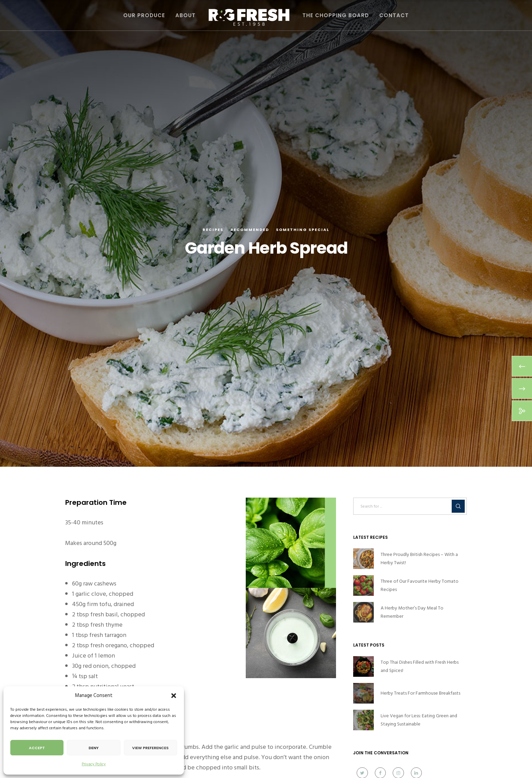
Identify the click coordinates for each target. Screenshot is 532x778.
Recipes (213, 230)
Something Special (303, 230)
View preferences (150, 748)
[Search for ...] (410, 506)
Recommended (250, 230)
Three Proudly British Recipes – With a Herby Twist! (419, 559)
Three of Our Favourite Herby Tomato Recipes (420, 585)
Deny (94, 748)
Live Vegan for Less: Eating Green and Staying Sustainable (419, 720)
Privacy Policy (94, 764)
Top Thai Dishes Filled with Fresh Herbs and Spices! (420, 666)
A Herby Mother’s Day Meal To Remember (412, 612)
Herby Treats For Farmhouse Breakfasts (420, 693)
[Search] (458, 506)
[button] (174, 696)
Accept (37, 748)
